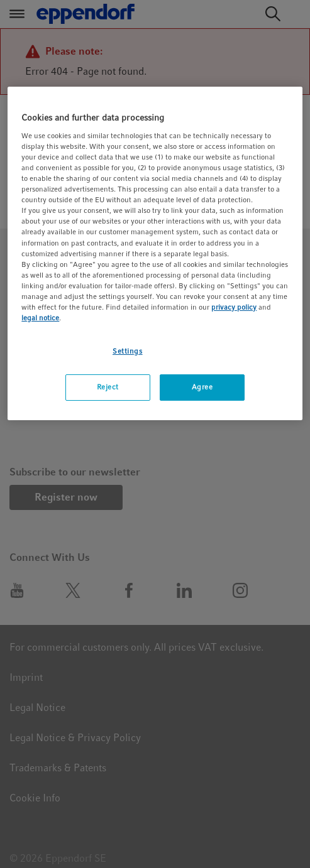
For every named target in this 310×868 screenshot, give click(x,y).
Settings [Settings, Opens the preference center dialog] (128, 351)
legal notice (40, 318)
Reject (108, 387)
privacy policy (234, 307)
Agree (202, 387)
